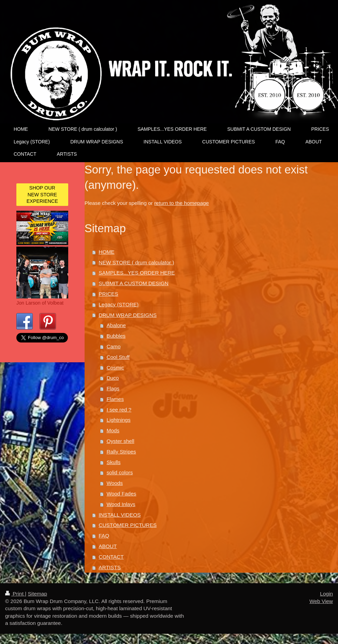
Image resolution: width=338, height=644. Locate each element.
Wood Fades (121, 494)
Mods (113, 430)
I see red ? (119, 410)
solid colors (120, 472)
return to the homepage (181, 203)
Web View (321, 601)
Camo (113, 346)
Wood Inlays (121, 504)
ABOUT (108, 546)
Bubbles (116, 336)
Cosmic (115, 368)
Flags (113, 388)
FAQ (104, 536)
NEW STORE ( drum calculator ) (136, 262)
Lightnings (118, 420)
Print (15, 594)
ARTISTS (110, 567)
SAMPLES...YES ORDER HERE (137, 273)
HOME (106, 252)
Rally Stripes (121, 452)
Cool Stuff (118, 357)
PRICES (108, 294)
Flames (115, 399)
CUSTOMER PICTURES (128, 525)
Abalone (116, 325)
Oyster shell (120, 441)
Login (326, 594)
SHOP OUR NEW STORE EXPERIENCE (42, 194)
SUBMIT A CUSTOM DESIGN (134, 283)
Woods (115, 483)
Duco (113, 378)
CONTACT (111, 557)
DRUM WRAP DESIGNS (128, 315)
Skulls (113, 462)
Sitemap (37, 594)
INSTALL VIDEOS (120, 515)
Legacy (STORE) (119, 304)
